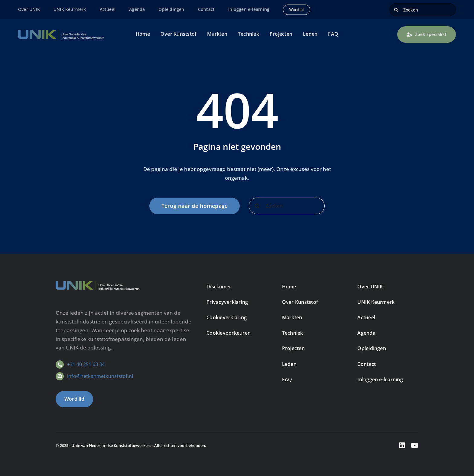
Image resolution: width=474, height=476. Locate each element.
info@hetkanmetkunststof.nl (100, 376)
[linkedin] (402, 445)
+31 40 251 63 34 (86, 364)
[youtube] (415, 445)
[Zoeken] (423, 10)
